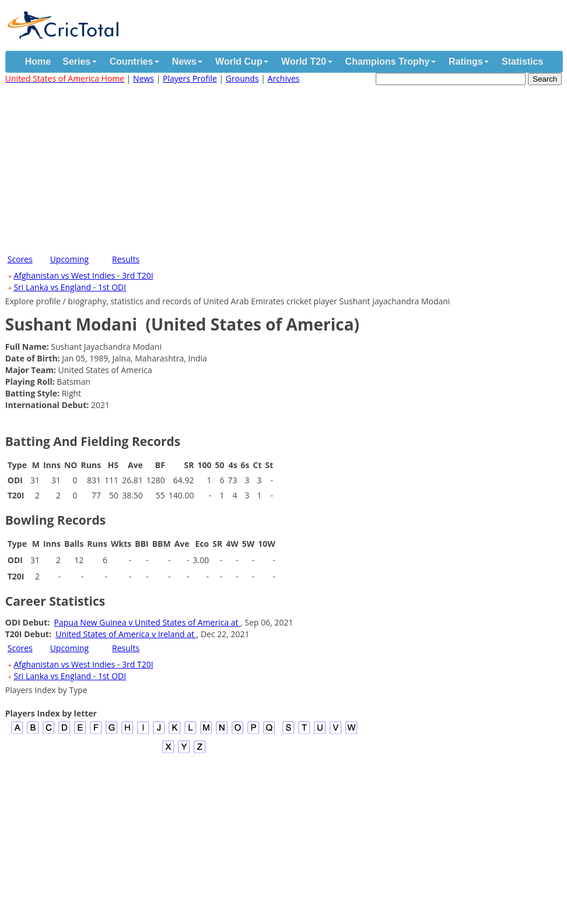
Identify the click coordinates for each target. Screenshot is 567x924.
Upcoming (70, 259)
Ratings (466, 62)
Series (76, 62)
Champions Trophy (388, 62)
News (184, 62)
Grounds (242, 78)
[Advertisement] (283, 167)
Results (126, 259)
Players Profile (190, 78)
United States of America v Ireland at (126, 634)
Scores (20, 259)
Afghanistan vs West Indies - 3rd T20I (83, 275)
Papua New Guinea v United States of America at (148, 622)
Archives (284, 78)
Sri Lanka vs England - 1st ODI (70, 287)
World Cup (239, 62)
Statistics (522, 62)
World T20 (304, 62)
